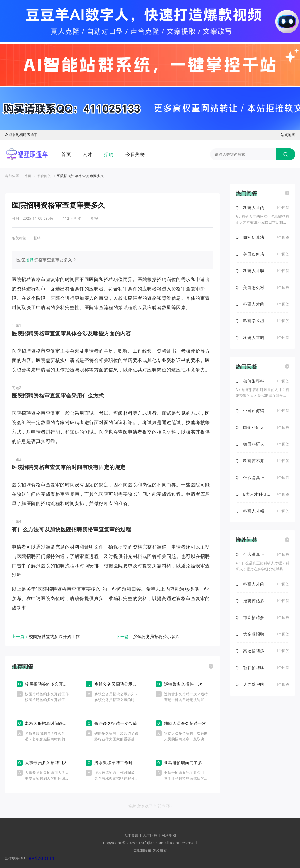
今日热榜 (135, 154)
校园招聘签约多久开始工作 (54, 636)
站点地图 (288, 135)
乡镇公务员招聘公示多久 (156, 636)
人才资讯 (131, 835)
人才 (87, 154)
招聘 (109, 154)
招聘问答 (44, 176)
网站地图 (169, 835)
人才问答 (150, 835)
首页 (66, 154)
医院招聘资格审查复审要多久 (80, 176)
